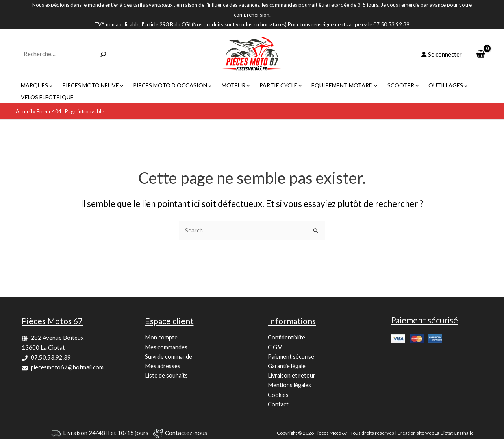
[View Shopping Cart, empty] (481, 54)
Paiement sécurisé (292, 356)
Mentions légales (290, 385)
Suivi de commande (169, 356)
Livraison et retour (292, 375)
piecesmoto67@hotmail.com (68, 365)
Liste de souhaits (167, 375)
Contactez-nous (186, 433)
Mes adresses (163, 365)
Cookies (278, 395)
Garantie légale (288, 365)
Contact (278, 404)
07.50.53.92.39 (51, 356)
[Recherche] (103, 54)
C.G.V (275, 346)
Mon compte (161, 336)
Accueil (24, 100)
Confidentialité (287, 336)
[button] (50, 85)
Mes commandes (166, 346)
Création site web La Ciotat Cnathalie (435, 433)
